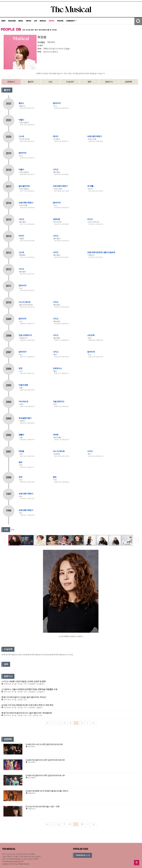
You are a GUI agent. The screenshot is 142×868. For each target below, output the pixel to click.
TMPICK (28, 21)
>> (93, 723)
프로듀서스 (57, 368)
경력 (89, 82)
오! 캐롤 (90, 186)
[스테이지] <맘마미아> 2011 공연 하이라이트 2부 (45, 760)
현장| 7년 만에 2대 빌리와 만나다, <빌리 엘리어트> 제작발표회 (27, 713)
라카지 (21, 236)
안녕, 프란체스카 (25, 335)
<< (48, 723)
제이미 (56, 136)
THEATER (60, 21)
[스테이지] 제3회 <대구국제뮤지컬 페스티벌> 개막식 (47, 791)
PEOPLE (52, 21)
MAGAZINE (12, 21)
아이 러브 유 (23, 401)
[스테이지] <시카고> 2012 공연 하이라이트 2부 (44, 744)
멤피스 (21, 103)
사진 (50, 82)
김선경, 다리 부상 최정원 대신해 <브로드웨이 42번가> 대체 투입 (27, 705)
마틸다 (21, 120)
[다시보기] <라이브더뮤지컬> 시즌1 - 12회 (43, 807)
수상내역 (70, 82)
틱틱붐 (21, 451)
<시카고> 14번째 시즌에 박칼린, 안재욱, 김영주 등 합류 (24, 681)
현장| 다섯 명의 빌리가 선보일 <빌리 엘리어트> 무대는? (24, 697)
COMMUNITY (71, 21)
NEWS (3, 21)
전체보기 (11, 82)
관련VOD (128, 82)
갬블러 (21, 435)
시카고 (56, 169)
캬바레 (56, 435)
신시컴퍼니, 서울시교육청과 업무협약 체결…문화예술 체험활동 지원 (29, 689)
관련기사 (109, 82)
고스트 (21, 136)
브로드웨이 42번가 (95, 136)
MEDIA (21, 21)
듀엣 (20, 368)
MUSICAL (43, 21)
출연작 (31, 82)
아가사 (90, 219)
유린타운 (56, 219)
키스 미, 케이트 (24, 302)
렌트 (20, 462)
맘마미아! (57, 103)
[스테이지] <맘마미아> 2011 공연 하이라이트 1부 (45, 775)
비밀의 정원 (23, 385)
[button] (137, 540)
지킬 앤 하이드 (59, 401)
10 (82, 824)
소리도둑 (91, 335)
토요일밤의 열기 (25, 418)
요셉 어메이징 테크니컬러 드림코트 (101, 252)
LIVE (35, 21)
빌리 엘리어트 (24, 186)
